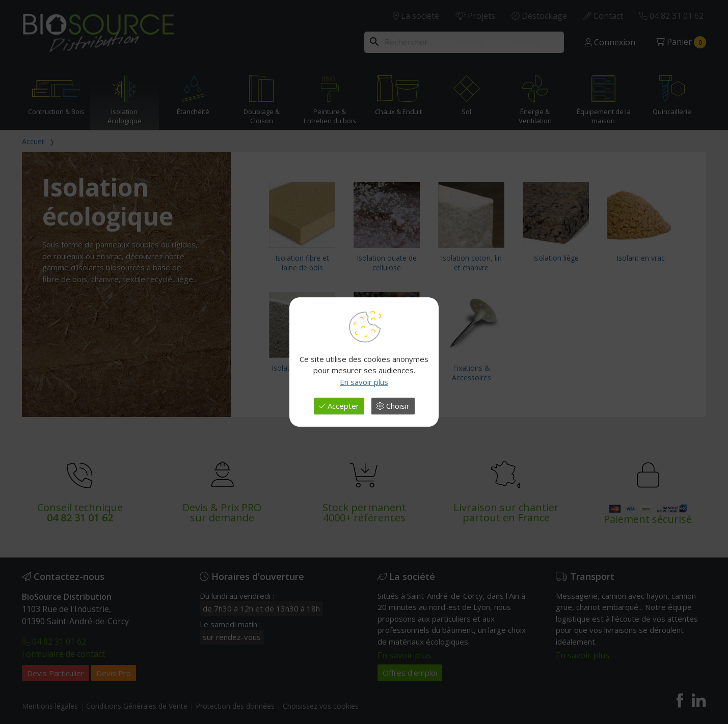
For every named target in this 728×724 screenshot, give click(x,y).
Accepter (339, 406)
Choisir (393, 406)
